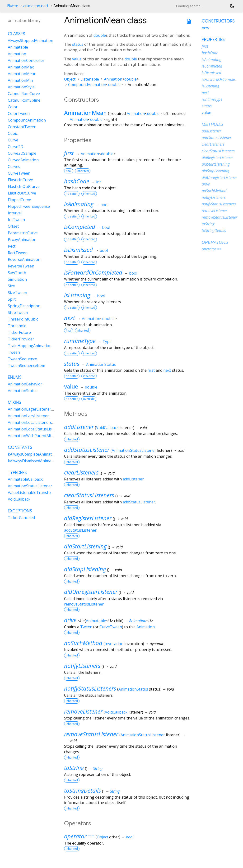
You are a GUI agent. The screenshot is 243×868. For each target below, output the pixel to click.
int (98, 182)
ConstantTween (22, 127)
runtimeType (80, 341)
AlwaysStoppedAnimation (30, 41)
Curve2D (16, 147)
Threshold (17, 326)
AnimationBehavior (25, 384)
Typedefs (17, 473)
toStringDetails (82, 790)
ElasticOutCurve (22, 193)
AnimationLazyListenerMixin (33, 416)
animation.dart (36, 6)
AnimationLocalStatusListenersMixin (40, 429)
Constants (20, 448)
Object (70, 79)
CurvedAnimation (23, 160)
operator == (79, 836)
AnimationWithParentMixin (32, 436)
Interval (15, 213)
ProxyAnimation (22, 240)
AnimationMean (85, 113)
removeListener (83, 711)
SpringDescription (24, 306)
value (77, 59)
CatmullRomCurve (24, 94)
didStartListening (85, 546)
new (205, 28)
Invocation (114, 644)
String (98, 769)
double (100, 35)
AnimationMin (20, 80)
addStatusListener (87, 450)
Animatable (96, 621)
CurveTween (111, 627)
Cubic (13, 133)
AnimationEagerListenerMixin (34, 409)
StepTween (18, 312)
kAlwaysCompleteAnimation (33, 454)
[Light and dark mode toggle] (232, 6)
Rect (12, 246)
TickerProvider (21, 339)
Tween (86, 627)
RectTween (18, 253)
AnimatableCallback (25, 479)
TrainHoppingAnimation (30, 346)
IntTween (16, 220)
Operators (215, 242)
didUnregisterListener (91, 592)
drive (70, 620)
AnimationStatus (101, 364)
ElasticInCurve (20, 180)
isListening (77, 295)
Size (11, 286)
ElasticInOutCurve (24, 186)
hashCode (77, 181)
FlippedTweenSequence (29, 206)
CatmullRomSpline (24, 100)
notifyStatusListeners (90, 688)
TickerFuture (19, 332)
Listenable (90, 79)
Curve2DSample (22, 153)
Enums (15, 377)
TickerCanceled (21, 518)
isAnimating (79, 204)
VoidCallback (107, 428)
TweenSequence (22, 359)
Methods (212, 124)
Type (107, 342)
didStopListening (85, 569)
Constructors (218, 21)
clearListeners (81, 472)
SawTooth (17, 273)
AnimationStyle (21, 87)
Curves (14, 167)
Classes (16, 34)
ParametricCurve (23, 233)
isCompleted (80, 227)
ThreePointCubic (23, 319)
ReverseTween (21, 266)
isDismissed (78, 250)
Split (12, 299)
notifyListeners (82, 666)
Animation (113, 79)
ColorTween (19, 113)
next (70, 318)
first (69, 153)
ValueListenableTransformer (34, 493)
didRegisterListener (88, 518)
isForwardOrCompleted (93, 272)
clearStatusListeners (89, 495)
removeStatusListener (84, 604)
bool (104, 205)
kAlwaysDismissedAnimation (33, 461)
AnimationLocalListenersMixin (35, 422)
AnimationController (26, 60)
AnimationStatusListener (134, 450)
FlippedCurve (19, 200)
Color (13, 107)
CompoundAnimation (87, 85)
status (78, 44)
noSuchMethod (83, 643)
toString (74, 768)
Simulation (17, 279)
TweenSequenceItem (26, 366)
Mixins (14, 402)
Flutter (13, 6)
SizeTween (17, 293)
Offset (13, 226)
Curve (13, 140)
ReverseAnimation (24, 259)
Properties (213, 40)
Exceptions (20, 511)
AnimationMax (21, 67)
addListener (79, 427)
